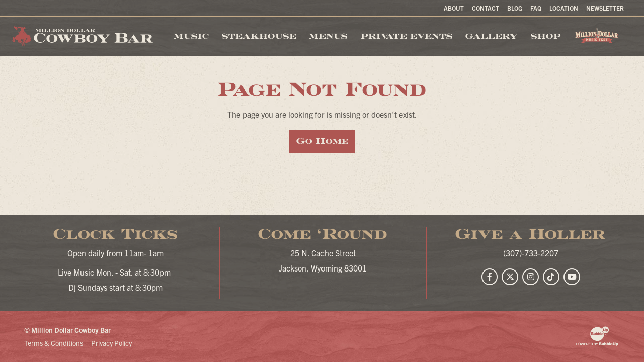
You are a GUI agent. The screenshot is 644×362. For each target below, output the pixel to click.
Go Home (322, 141)
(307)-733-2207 (531, 253)
